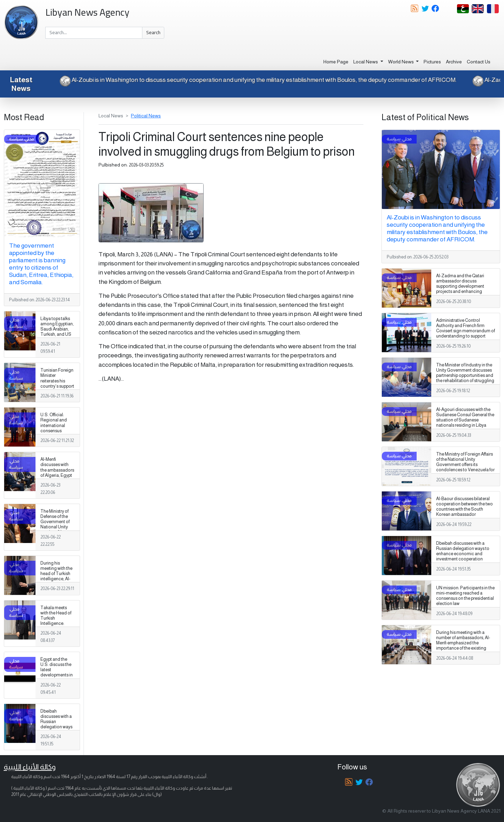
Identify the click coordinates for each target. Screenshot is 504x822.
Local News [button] (366, 62)
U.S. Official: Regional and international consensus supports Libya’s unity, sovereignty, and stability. (57, 433)
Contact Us (479, 62)
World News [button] (401, 62)
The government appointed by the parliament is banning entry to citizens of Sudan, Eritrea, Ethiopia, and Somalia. (41, 264)
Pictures (432, 62)
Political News (146, 116)
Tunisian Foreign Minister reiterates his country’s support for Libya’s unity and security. (57, 383)
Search (153, 32)
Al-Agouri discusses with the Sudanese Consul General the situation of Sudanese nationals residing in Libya (465, 417)
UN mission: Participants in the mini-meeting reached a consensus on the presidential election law (465, 596)
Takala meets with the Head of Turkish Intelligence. (56, 616)
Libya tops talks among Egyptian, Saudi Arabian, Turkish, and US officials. (57, 329)
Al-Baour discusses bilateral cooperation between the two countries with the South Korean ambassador (464, 507)
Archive (454, 62)
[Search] (94, 33)
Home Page (336, 62)
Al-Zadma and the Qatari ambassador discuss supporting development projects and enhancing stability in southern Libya (460, 286)
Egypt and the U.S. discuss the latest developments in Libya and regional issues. (57, 673)
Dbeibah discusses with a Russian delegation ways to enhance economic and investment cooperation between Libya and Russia (56, 735)
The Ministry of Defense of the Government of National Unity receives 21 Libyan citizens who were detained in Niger (57, 530)
